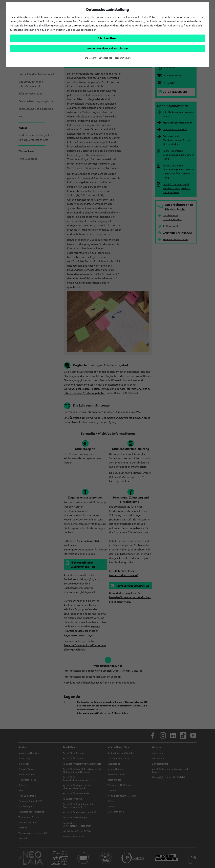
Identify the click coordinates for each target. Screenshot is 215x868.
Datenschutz (105, 58)
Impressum (90, 58)
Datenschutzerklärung (85, 25)
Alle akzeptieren (107, 38)
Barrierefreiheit (123, 58)
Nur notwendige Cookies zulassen (108, 48)
